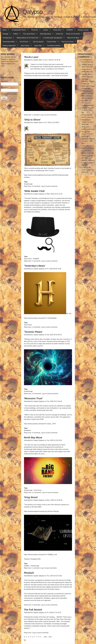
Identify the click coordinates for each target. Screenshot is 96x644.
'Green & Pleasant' (88, 108)
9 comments (36, 186)
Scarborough (28, 184)
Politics (16, 34)
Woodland (27, 430)
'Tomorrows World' (9, 42)
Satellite (27, 566)
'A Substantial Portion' (19, 30)
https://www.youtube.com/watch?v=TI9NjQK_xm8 (40, 555)
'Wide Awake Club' (34, 191)
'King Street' (31, 497)
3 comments (36, 261)
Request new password (9, 94)
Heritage (6, 34)
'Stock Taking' (86, 69)
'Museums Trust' (33, 398)
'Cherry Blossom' (87, 146)
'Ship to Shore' (32, 120)
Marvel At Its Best (73, 38)
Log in (42, 115)
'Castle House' (86, 91)
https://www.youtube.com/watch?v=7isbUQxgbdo (40, 318)
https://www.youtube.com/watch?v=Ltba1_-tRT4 (40, 424)
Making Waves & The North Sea (28, 38)
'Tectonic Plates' (33, 332)
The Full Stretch (33, 610)
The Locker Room (29, 34)
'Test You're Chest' (68, 42)
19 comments (37, 394)
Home (5, 30)
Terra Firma (28, 259)
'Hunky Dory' (58, 30)
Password (5, 88)
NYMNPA (70, 30)
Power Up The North (73, 34)
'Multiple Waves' (87, 74)
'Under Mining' (86, 60)
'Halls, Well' (85, 86)
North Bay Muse (46, 34)
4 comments (36, 605)
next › (46, 637)
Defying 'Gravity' (84, 30)
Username (5, 81)
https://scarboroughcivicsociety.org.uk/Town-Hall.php (41, 511)
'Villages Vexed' (87, 65)
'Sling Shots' (86, 127)
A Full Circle (24, 42)
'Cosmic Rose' (52, 42)
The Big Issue (7, 38)
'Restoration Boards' (88, 139)
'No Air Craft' (86, 151)
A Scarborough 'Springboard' (53, 38)
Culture (46, 30)
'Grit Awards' (86, 103)
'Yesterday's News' (35, 266)
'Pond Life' (35, 30)
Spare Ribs (38, 46)
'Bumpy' (84, 156)
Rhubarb (29, 573)
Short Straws (25, 46)
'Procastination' (87, 115)
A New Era (59, 34)
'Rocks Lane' (31, 57)
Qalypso (33, 12)
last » (51, 637)
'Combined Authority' (54, 46)
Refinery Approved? (9, 46)
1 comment (36, 115)
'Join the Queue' (38, 42)
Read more (28, 115)
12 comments (37, 492)
